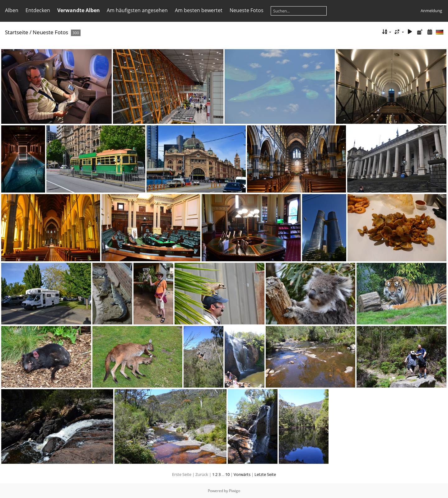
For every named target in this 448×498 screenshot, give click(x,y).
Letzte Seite (265, 474)
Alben (12, 10)
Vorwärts (242, 474)
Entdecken (38, 10)
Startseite (17, 32)
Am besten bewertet (199, 10)
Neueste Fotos (247, 10)
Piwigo (235, 491)
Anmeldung (431, 11)
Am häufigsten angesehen (137, 10)
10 (227, 474)
